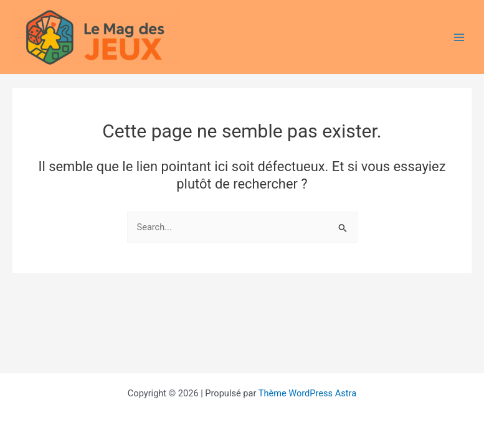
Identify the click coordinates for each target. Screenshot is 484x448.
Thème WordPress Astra (307, 393)
